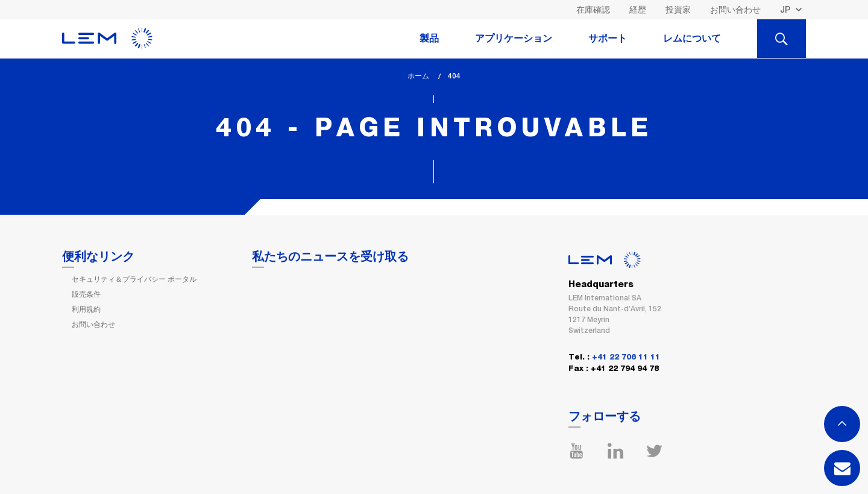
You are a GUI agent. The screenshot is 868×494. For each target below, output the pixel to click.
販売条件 (86, 294)
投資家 (678, 10)
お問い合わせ (735, 10)
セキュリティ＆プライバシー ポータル (134, 279)
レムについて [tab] (692, 39)
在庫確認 (593, 10)
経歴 (638, 10)
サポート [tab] (608, 39)
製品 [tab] (429, 39)
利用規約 (86, 309)
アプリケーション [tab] (514, 39)
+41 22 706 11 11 (626, 357)
